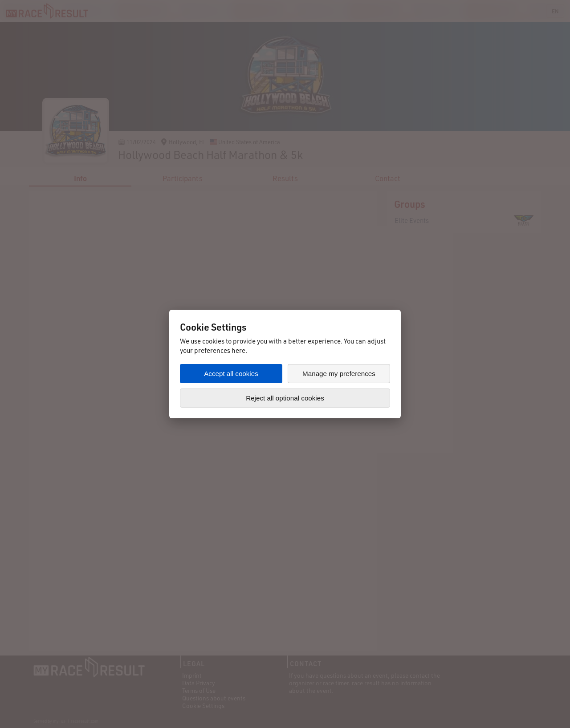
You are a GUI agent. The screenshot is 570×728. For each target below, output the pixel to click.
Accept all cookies (231, 374)
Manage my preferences (339, 374)
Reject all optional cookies (285, 398)
